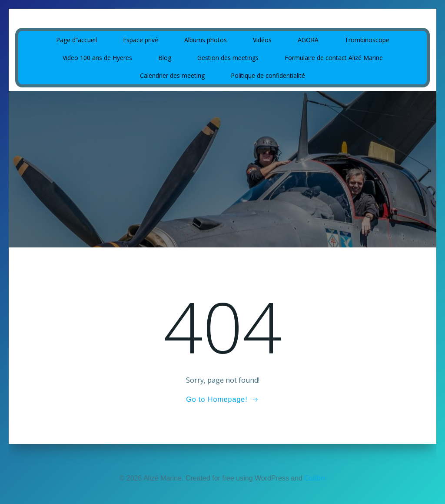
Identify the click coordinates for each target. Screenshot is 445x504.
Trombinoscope (367, 40)
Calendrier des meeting (172, 75)
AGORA (308, 40)
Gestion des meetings (228, 58)
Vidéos (262, 40)
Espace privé (141, 40)
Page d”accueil (76, 40)
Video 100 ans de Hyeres (97, 58)
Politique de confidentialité (268, 75)
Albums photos (206, 40)
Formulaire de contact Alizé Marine (334, 58)
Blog (165, 58)
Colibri (315, 478)
